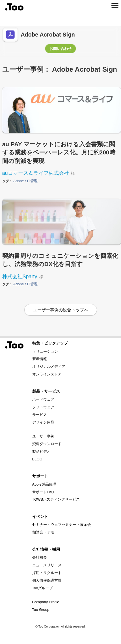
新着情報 (40, 359)
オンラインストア (47, 374)
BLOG (37, 459)
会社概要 (40, 557)
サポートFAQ (43, 492)
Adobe (19, 181)
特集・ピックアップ (50, 343)
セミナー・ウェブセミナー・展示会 (62, 525)
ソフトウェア (43, 407)
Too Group (41, 610)
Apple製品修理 (44, 484)
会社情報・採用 (46, 549)
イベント (40, 517)
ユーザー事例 (43, 436)
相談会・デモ (43, 532)
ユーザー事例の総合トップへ (61, 310)
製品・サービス (46, 391)
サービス (40, 415)
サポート (40, 476)
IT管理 (33, 181)
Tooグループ (43, 588)
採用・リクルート (47, 573)
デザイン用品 (43, 422)
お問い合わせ (60, 49)
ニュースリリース (47, 565)
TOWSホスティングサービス (56, 499)
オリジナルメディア (49, 366)
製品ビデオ (41, 451)
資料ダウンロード (47, 444)
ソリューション (45, 351)
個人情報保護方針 (47, 580)
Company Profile (46, 602)
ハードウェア (43, 399)
